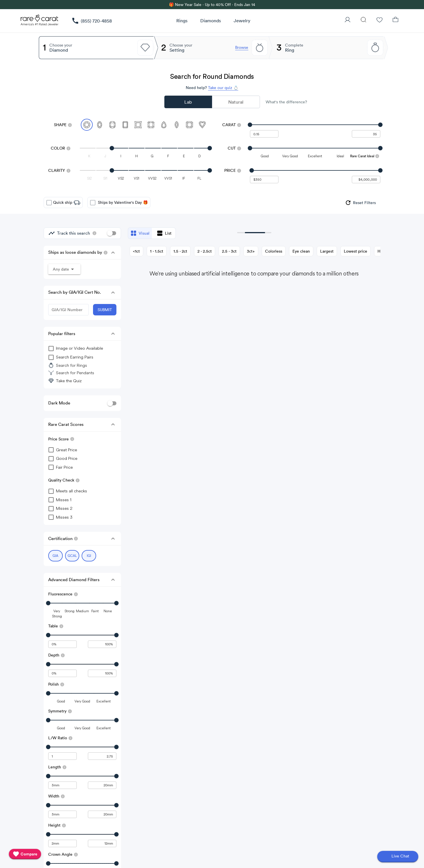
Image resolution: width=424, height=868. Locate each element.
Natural (236, 102)
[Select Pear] (164, 125)
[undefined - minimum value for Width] (62, 814)
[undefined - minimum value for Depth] (62, 673)
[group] (360, 203)
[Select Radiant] (151, 125)
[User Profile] (348, 20)
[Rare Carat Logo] (40, 21)
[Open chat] (398, 857)
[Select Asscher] (189, 125)
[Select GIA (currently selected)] (55, 556)
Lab (188, 102)
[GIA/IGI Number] (68, 310)
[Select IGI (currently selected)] (89, 556)
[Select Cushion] (112, 125)
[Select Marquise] (177, 125)
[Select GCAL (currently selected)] (72, 556)
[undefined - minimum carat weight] (264, 134)
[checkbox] (49, 203)
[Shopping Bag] (395, 20)
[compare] (25, 854)
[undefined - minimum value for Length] (62, 785)
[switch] (112, 233)
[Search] (364, 20)
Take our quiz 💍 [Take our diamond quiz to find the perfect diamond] (223, 88)
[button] (113, 253)
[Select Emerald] (125, 125)
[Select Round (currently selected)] (87, 125)
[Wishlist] (379, 20)
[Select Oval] (100, 125)
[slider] (315, 125)
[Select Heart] (202, 125)
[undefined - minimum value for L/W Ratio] (62, 756)
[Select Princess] (138, 125)
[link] (92, 21)
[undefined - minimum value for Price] (264, 180)
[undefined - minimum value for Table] (62, 644)
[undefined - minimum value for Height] (62, 843)
